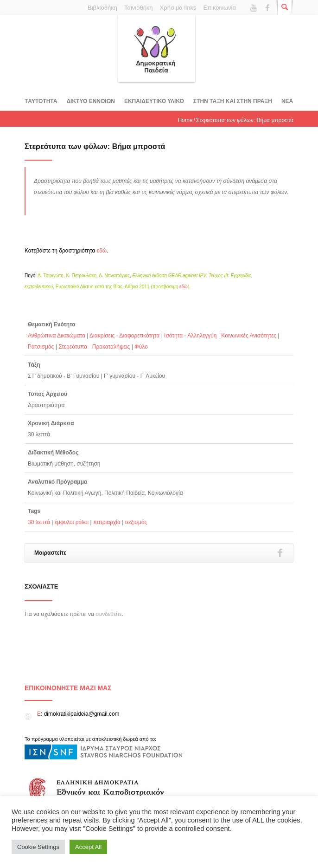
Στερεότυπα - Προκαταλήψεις (94, 347)
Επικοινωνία (219, 8)
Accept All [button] (88, 847)
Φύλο (141, 347)
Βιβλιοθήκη (102, 8)
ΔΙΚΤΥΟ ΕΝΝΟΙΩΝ (90, 101)
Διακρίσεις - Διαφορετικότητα (124, 336)
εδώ (102, 251)
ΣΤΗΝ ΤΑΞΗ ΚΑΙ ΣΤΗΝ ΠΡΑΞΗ (233, 101)
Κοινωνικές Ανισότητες (249, 336)
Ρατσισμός (41, 347)
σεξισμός (136, 522)
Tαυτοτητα (41, 101)
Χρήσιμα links (178, 8)
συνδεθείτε (109, 614)
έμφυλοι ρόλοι (72, 522)
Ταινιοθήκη (139, 8)
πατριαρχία (107, 522)
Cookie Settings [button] (38, 847)
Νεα (287, 101)
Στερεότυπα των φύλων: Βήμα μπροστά (95, 146)
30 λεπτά (39, 522)
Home (185, 120)
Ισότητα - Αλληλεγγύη (190, 336)
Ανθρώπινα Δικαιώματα (57, 336)
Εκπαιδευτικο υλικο (154, 101)
